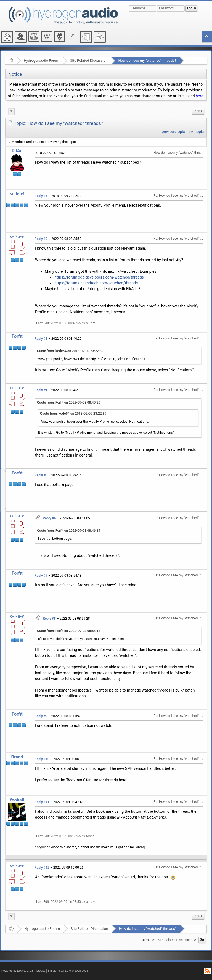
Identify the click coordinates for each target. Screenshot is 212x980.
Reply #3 (41, 339)
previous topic (173, 132)
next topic (196, 132)
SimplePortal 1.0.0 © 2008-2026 (68, 971)
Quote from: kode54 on (70, 351)
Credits (41, 971)
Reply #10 (42, 759)
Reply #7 (41, 576)
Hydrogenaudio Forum (42, 60)
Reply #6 (49, 518)
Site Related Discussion (89, 60)
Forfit (17, 336)
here (199, 96)
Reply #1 (41, 196)
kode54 (17, 194)
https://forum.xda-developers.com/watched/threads (99, 277)
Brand (17, 757)
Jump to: (149, 940)
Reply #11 (42, 802)
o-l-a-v (17, 237)
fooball (17, 800)
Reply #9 (41, 716)
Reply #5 (41, 475)
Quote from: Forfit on (69, 403)
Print (198, 111)
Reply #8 (49, 619)
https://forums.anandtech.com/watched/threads (96, 283)
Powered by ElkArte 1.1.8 (17, 971)
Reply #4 (41, 390)
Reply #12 (42, 868)
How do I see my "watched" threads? (147, 60)
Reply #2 (41, 239)
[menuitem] (198, 111)
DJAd (17, 151)
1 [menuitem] (11, 111)
